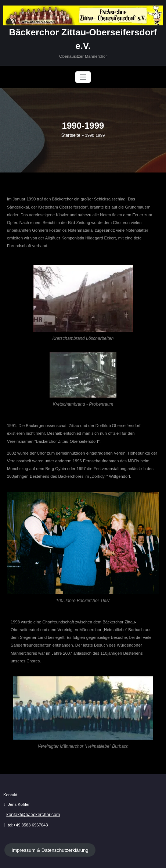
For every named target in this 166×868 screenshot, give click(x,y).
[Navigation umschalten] (83, 62)
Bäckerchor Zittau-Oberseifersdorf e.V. (83, 31)
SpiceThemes (140, 860)
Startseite (71, 120)
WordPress (63, 860)
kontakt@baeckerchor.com (31, 799)
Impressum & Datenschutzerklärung (46, 833)
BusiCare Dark (105, 860)
